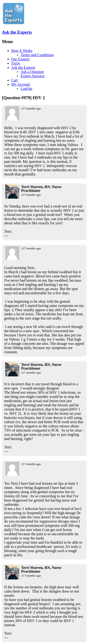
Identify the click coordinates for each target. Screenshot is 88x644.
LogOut (27, 89)
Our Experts (20, 59)
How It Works (22, 51)
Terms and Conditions (37, 55)
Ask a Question (32, 72)
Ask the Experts (17, 32)
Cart (15, 80)
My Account (21, 84)
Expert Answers (33, 76)
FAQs (16, 63)
